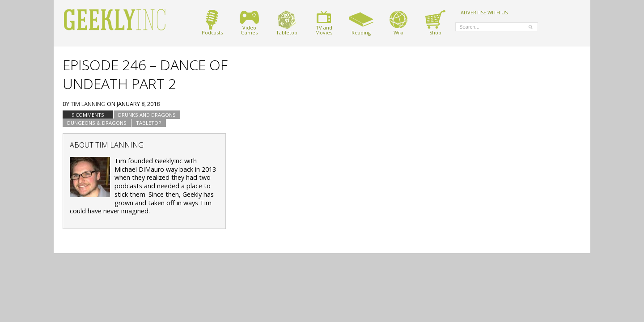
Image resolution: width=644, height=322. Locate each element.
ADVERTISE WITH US (484, 12)
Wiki (398, 23)
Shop (435, 23)
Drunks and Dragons (147, 115)
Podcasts (212, 23)
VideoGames (249, 23)
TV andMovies (324, 23)
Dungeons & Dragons (97, 123)
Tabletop (287, 23)
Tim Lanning (88, 104)
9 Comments (88, 115)
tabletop (149, 123)
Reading (361, 23)
